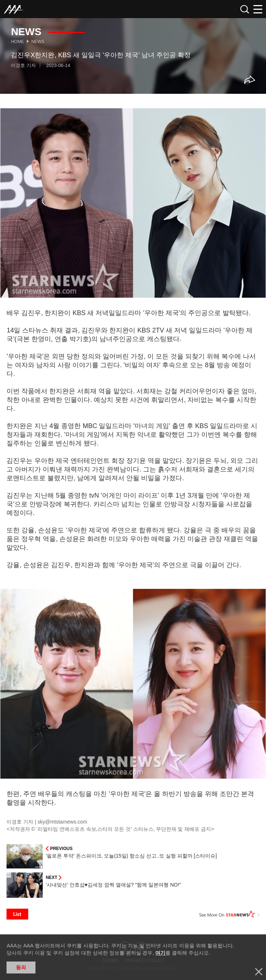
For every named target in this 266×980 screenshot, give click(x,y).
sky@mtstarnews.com (62, 822)
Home (17, 42)
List (17, 914)
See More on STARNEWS (229, 914)
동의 (21, 967)
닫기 (259, 972)
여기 (160, 953)
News (38, 42)
